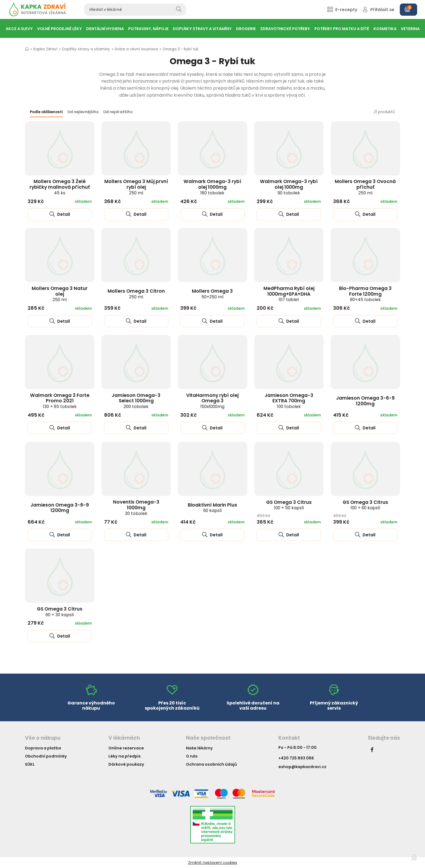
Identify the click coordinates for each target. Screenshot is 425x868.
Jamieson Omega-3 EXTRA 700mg (289, 401)
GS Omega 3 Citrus (289, 505)
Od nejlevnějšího (83, 112)
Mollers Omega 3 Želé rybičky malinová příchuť (60, 187)
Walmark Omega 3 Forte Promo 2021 (60, 401)
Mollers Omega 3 (212, 294)
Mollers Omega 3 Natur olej (60, 294)
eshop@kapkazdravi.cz (302, 767)
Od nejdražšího (118, 112)
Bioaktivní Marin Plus (212, 508)
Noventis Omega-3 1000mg (136, 507)
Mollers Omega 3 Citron (136, 294)
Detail (60, 214)
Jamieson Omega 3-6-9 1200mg (365, 401)
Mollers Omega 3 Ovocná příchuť (365, 187)
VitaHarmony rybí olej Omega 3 (212, 401)
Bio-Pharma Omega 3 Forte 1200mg (365, 294)
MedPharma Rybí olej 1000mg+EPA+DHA (289, 294)
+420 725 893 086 (296, 758)
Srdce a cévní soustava (136, 49)
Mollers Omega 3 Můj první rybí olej (136, 187)
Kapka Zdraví (45, 49)
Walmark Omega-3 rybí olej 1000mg (212, 187)
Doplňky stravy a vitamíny (86, 49)
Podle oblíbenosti (46, 112)
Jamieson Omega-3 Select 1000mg (136, 401)
